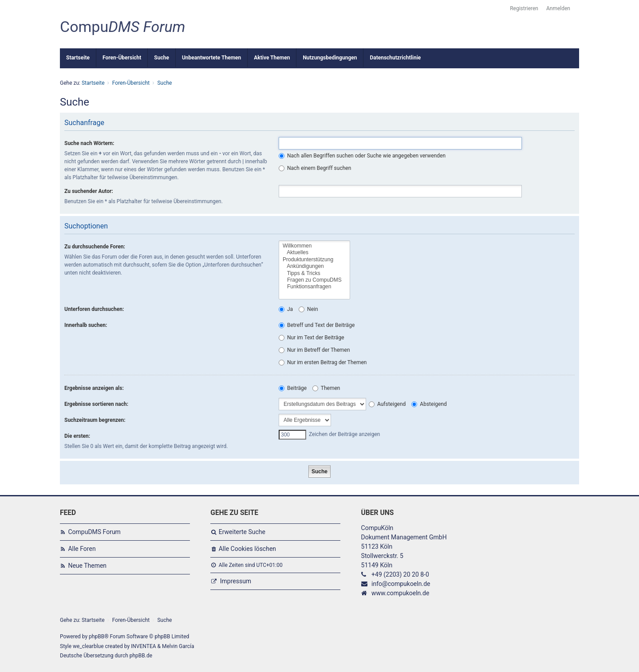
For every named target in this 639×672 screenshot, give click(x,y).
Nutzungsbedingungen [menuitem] (330, 58)
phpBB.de (141, 656)
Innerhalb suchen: (86, 325)
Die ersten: (77, 436)
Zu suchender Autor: (89, 191)
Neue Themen (87, 566)
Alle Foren (82, 549)
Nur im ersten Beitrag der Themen (323, 362)
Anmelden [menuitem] (558, 8)
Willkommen (314, 246)
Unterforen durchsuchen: (94, 309)
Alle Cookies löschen (247, 549)
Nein (308, 309)
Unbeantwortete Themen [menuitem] (211, 58)
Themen (326, 388)
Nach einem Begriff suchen (315, 168)
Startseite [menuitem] (78, 58)
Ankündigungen (314, 266)
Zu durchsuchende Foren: (95, 247)
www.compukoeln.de (400, 593)
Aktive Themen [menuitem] (272, 58)
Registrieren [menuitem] (524, 8)
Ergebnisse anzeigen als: (94, 388)
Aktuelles (314, 253)
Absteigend (429, 404)
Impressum (236, 581)
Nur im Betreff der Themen (314, 350)
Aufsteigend (387, 404)
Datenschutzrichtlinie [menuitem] (395, 58)
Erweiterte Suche (242, 532)
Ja (286, 309)
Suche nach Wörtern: (89, 143)
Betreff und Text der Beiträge (317, 325)
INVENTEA (143, 646)
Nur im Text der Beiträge (312, 338)
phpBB (97, 637)
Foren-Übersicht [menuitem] (122, 58)
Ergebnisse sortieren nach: (96, 404)
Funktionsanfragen (314, 287)
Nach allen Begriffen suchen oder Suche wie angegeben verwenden (362, 156)
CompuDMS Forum (94, 532)
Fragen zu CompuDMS (314, 280)
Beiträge (293, 388)
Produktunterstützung (314, 260)
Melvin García (178, 646)
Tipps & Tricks (314, 273)
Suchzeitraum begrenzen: (95, 420)
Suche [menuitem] (162, 58)
